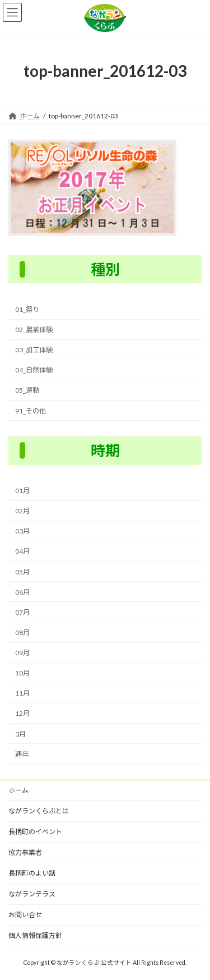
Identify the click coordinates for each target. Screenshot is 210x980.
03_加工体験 (34, 350)
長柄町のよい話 (32, 873)
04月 (22, 551)
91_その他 (31, 410)
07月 (22, 612)
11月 (22, 693)
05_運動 (27, 390)
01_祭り (27, 309)
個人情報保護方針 (35, 935)
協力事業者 (25, 852)
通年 (22, 754)
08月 (22, 632)
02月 (22, 511)
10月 (22, 673)
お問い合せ (25, 915)
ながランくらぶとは (39, 811)
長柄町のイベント (35, 832)
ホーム (18, 790)
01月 (22, 491)
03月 (22, 531)
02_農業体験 (34, 330)
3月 (20, 733)
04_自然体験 (34, 370)
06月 (22, 592)
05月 (22, 571)
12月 (22, 713)
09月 (22, 653)
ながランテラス (32, 894)
